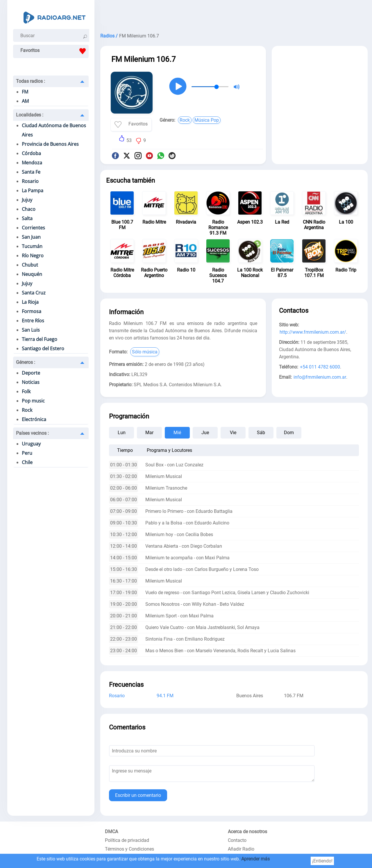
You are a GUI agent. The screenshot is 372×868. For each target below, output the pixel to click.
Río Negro (33, 256)
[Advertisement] (234, 15)
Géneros (26, 362)
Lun (122, 433)
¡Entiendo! (322, 861)
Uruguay (31, 444)
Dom (289, 433)
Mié (177, 433)
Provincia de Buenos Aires (50, 144)
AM (25, 101)
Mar (149, 433)
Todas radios (31, 81)
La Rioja (30, 302)
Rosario (30, 181)
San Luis (31, 330)
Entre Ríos (33, 321)
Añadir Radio (241, 849)
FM (25, 92)
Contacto (237, 840)
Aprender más (255, 859)
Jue (205, 433)
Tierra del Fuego (40, 339)
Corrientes (33, 228)
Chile (27, 462)
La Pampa (33, 191)
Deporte (31, 373)
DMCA (111, 832)
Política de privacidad (127, 840)
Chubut (30, 265)
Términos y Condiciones (129, 849)
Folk (26, 391)
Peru (27, 453)
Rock (27, 410)
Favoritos (54, 51)
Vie (233, 433)
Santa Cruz (34, 293)
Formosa (32, 311)
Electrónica (34, 419)
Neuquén (32, 274)
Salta (27, 218)
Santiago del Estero (43, 348)
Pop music (33, 401)
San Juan (31, 237)
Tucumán (32, 246)
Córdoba (31, 153)
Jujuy (27, 200)
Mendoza (32, 163)
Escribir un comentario (138, 795)
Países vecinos (32, 433)
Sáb (261, 433)
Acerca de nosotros (247, 832)
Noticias (31, 382)
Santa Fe (31, 172)
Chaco (29, 209)
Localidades (30, 115)
